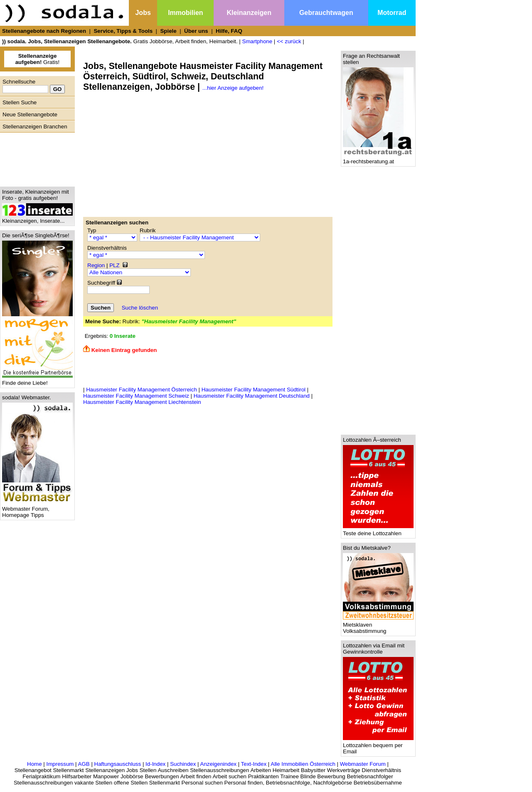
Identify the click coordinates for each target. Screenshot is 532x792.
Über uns (196, 31)
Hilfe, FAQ (229, 31)
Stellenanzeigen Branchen (35, 127)
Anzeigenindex (218, 764)
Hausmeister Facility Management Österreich (142, 390)
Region (96, 265)
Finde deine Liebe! (37, 380)
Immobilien (185, 13)
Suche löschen (140, 308)
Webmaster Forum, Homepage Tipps (37, 509)
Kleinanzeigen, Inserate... (37, 218)
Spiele (168, 31)
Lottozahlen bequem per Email (378, 746)
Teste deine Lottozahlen (378, 531)
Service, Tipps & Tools (123, 31)
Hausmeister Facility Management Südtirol (254, 390)
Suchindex (183, 764)
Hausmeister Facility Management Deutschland (252, 396)
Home (34, 764)
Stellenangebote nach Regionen (44, 31)
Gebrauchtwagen (326, 13)
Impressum (60, 764)
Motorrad (392, 13)
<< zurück (289, 41)
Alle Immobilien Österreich (303, 764)
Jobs (143, 13)
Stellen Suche (20, 102)
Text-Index (254, 764)
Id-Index (155, 764)
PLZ (114, 265)
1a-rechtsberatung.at (378, 159)
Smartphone (257, 41)
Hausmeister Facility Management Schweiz (136, 396)
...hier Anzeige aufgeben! (233, 88)
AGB (84, 764)
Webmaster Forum (363, 764)
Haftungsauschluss (118, 764)
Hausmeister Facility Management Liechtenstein (142, 402)
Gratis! (38, 59)
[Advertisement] (35, 157)
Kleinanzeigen (249, 13)
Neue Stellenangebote (30, 114)
